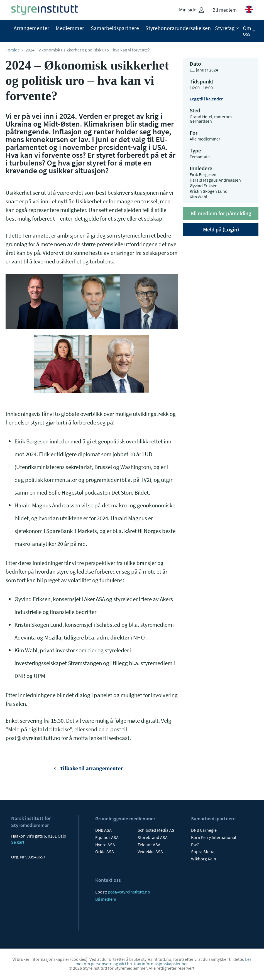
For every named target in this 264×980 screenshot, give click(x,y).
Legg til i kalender (206, 99)
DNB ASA (103, 830)
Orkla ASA (105, 851)
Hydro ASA (105, 845)
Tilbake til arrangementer (91, 768)
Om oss (247, 31)
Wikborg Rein (204, 859)
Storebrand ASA (153, 837)
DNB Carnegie (204, 830)
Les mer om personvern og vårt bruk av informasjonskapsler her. (164, 961)
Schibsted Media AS (156, 830)
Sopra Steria (203, 851)
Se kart (18, 842)
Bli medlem (225, 10)
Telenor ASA (149, 845)
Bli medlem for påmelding (221, 213)
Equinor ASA (107, 837)
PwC (195, 845)
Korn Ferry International (214, 837)
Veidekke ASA (150, 851)
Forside (13, 50)
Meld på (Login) (221, 229)
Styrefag (225, 28)
